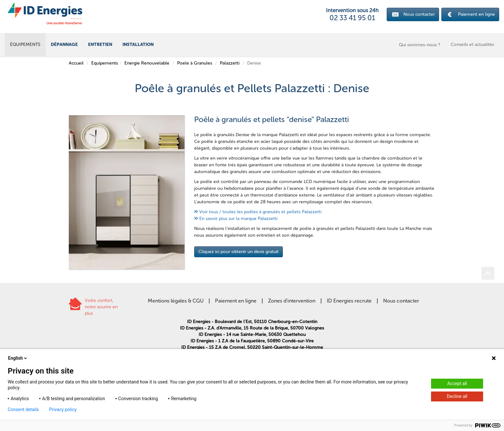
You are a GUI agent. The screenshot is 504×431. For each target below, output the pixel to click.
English (18, 358)
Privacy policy (63, 409)
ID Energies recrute (349, 301)
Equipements (105, 63)
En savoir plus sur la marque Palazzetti (238, 219)
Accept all (457, 383)
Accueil (76, 63)
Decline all (457, 396)
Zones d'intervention (292, 301)
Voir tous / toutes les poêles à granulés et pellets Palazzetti (260, 212)
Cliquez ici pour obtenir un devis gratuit (239, 252)
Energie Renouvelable (147, 63)
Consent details (23, 409)
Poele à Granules (195, 63)
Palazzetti (230, 63)
